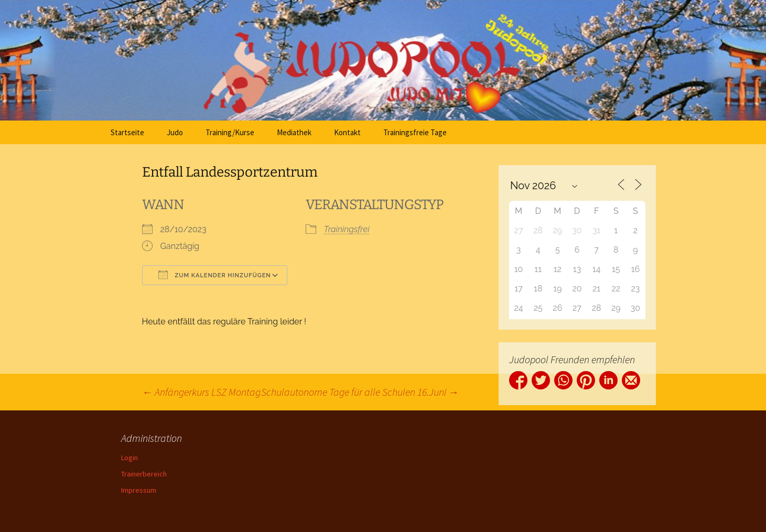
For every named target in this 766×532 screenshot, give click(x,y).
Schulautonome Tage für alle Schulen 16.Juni (360, 392)
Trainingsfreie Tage (415, 132)
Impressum (139, 490)
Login (130, 458)
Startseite (127, 132)
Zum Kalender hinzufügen (215, 275)
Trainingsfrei (347, 229)
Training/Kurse (230, 132)
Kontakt (347, 132)
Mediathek (294, 132)
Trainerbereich (144, 474)
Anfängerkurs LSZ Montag (201, 392)
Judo (175, 132)
